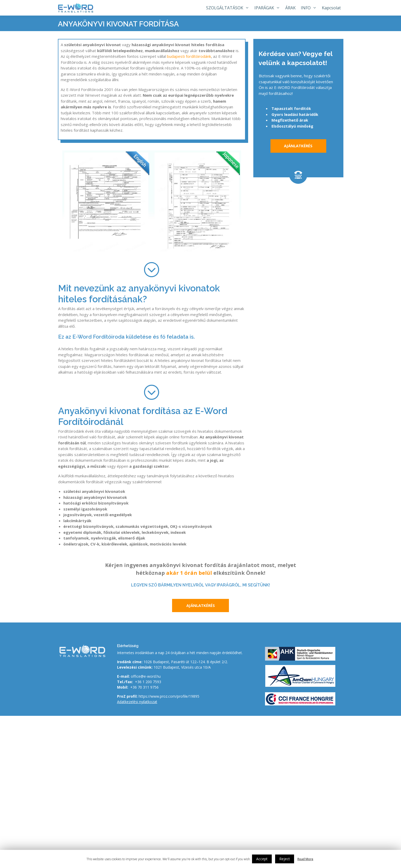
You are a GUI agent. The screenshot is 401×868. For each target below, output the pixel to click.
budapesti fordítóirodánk (189, 56)
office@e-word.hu (146, 676)
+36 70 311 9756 (144, 687)
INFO (310, 8)
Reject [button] (285, 859)
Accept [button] (262, 859)
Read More (305, 859)
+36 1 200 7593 (148, 682)
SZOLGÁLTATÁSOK (229, 8)
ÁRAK (290, 8)
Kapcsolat (331, 8)
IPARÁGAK (269, 8)
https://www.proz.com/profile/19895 (169, 696)
